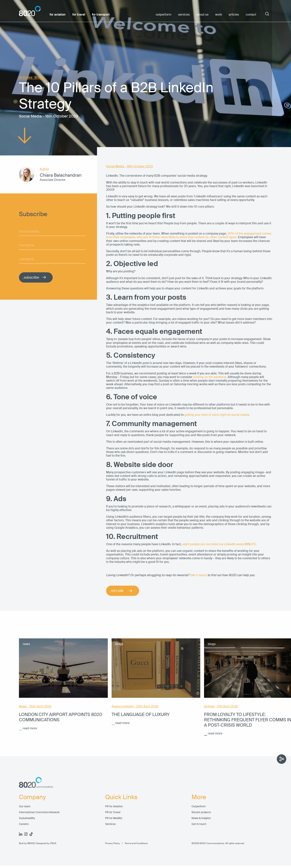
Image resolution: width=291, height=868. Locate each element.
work (219, 15)
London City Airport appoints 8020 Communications (61, 717)
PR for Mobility (114, 818)
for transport (101, 15)
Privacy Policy (113, 843)
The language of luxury (141, 714)
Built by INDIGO (27, 843)
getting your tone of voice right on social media (217, 415)
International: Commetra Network (39, 812)
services (184, 15)
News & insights (201, 818)
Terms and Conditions (134, 843)
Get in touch (199, 824)
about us (202, 15)
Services (110, 824)
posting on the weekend (210, 377)
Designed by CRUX (46, 843)
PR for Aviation (114, 806)
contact (251, 15)
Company (32, 797)
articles (234, 15)
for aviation (58, 15)
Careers (24, 824)
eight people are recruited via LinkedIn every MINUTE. (220, 544)
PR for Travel (113, 812)
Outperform (199, 806)
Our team (25, 806)
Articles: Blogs (32, 78)
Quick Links (121, 797)
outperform (163, 15)
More (199, 797)
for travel (79, 15)
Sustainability (27, 818)
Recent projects (201, 812)
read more (30, 728)
